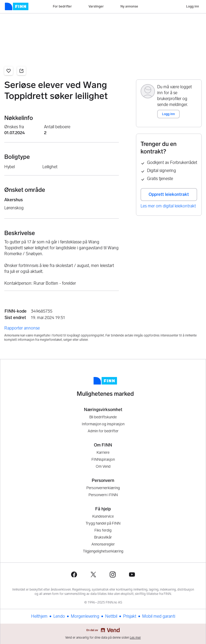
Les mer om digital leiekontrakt (168, 206)
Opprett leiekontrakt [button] (169, 194)
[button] (9, 71)
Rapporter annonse (22, 328)
